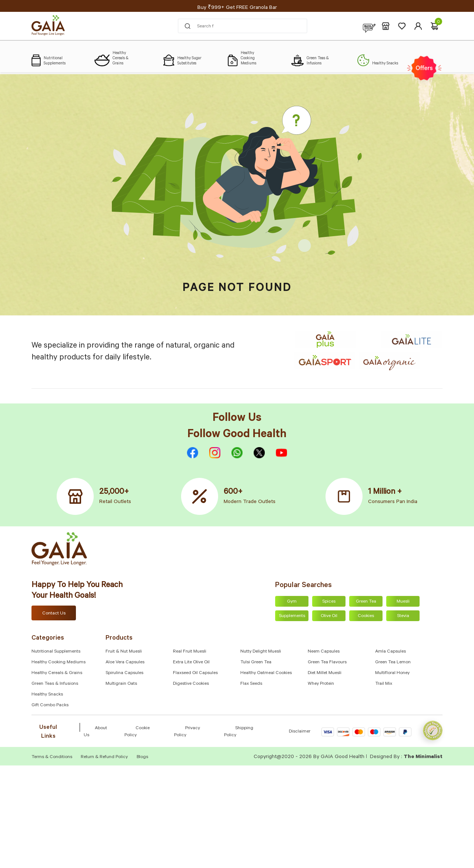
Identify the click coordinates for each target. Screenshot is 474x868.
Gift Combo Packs (50, 706)
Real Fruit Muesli (190, 652)
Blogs (142, 757)
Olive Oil (329, 616)
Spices (329, 602)
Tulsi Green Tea (256, 663)
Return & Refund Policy (104, 757)
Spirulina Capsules (124, 673)
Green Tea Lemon (393, 663)
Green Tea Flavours (327, 663)
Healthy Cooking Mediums (59, 663)
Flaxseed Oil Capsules (195, 673)
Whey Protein (321, 684)
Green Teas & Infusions (55, 684)
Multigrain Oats (121, 684)
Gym (292, 602)
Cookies (366, 616)
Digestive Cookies (191, 684)
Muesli (403, 602)
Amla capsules (390, 652)
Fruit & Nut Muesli (124, 652)
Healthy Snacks (47, 695)
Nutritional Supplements (56, 652)
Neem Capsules (324, 652)
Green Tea (366, 602)
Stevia (403, 616)
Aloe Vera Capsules (125, 663)
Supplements (292, 616)
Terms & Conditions (52, 757)
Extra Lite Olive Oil (191, 663)
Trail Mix (384, 684)
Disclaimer (300, 732)
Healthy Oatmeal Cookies (266, 673)
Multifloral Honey (392, 673)
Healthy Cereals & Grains (57, 673)
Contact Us (54, 614)
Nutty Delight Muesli (261, 652)
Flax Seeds (251, 684)
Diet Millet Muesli (325, 673)
